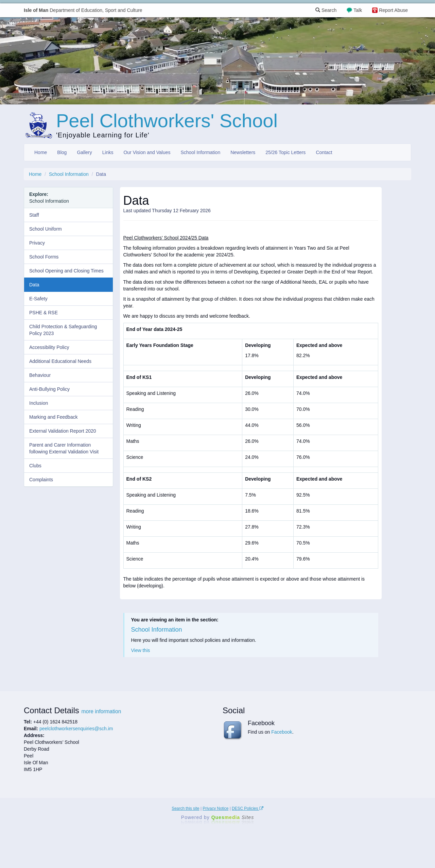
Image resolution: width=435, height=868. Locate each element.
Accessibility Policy (49, 347)
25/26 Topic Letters (285, 152)
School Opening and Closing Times (66, 271)
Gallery (84, 152)
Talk (358, 10)
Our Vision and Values (147, 152)
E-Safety (38, 299)
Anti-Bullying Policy (49, 389)
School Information (200, 152)
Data (34, 285)
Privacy (37, 243)
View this (141, 650)
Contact (324, 152)
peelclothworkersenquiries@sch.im (76, 729)
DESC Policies (248, 808)
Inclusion (39, 403)
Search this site (185, 808)
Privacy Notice (215, 808)
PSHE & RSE (43, 313)
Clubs (35, 466)
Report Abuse (393, 10)
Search (326, 10)
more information (101, 711)
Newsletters (243, 152)
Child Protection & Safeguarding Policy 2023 (63, 330)
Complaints (41, 480)
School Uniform (46, 229)
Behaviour (40, 375)
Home (41, 152)
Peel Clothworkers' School (167, 121)
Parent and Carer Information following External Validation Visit (64, 448)
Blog (62, 152)
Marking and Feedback (53, 417)
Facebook (282, 732)
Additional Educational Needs (60, 361)
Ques (233, 817)
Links (108, 152)
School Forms (44, 257)
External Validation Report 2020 (63, 431)
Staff (34, 215)
